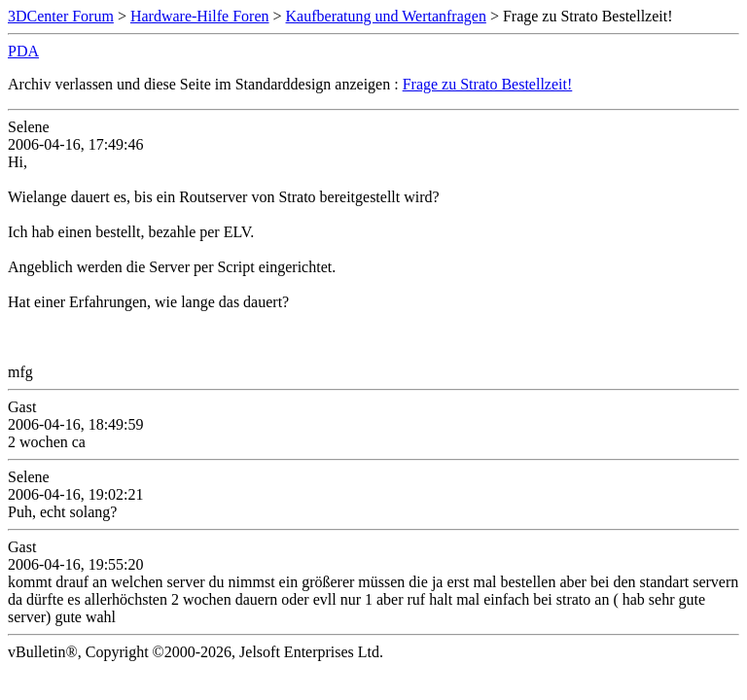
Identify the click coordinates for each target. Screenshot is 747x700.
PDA (23, 51)
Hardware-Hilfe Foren (200, 16)
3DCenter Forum (61, 16)
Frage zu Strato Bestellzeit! (488, 84)
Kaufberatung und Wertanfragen (386, 16)
